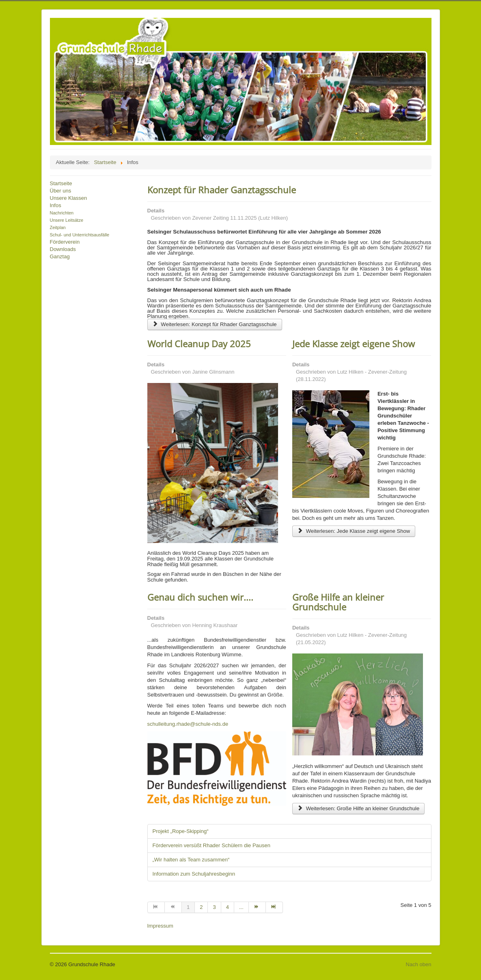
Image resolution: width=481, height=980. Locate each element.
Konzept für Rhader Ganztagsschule (222, 190)
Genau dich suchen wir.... (200, 597)
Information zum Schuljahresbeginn (194, 874)
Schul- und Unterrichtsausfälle (80, 235)
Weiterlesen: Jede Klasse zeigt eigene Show (354, 531)
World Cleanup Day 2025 (199, 344)
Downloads (63, 249)
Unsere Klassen (69, 198)
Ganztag (60, 256)
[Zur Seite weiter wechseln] (257, 907)
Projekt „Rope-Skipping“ (181, 831)
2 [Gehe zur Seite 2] (201, 907)
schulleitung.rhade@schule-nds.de (188, 724)
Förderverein (65, 242)
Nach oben (419, 964)
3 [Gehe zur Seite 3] (214, 907)
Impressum (160, 926)
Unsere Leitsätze (67, 220)
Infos (56, 205)
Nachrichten (62, 213)
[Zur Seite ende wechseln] (274, 907)
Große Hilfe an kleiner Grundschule (338, 602)
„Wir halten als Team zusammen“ (191, 860)
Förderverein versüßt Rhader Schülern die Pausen (211, 845)
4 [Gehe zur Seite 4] (228, 907)
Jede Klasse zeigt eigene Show (354, 344)
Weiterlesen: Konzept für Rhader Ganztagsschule (215, 324)
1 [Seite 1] (188, 907)
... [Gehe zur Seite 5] (241, 907)
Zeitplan (58, 227)
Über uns (61, 191)
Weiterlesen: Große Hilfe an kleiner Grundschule (358, 808)
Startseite (61, 183)
